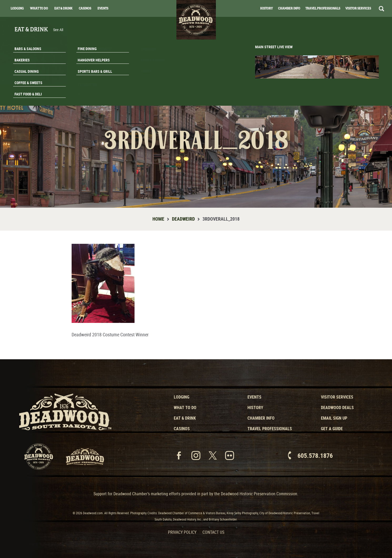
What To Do (39, 8)
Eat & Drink (63, 8)
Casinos (85, 8)
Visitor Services (358, 8)
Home (158, 219)
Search (381, 9)
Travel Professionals (323, 8)
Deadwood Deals (337, 407)
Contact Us (213, 532)
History (266, 8)
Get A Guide (360, 99)
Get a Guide (332, 429)
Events (103, 8)
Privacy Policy (182, 532)
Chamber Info (289, 8)
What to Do (185, 407)
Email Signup (360, 85)
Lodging (17, 8)
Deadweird (183, 219)
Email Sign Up (334, 418)
